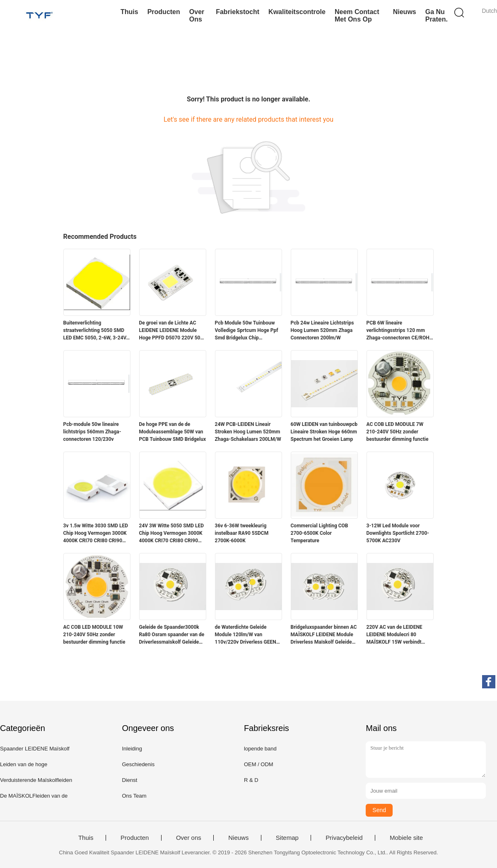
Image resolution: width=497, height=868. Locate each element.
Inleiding (132, 749)
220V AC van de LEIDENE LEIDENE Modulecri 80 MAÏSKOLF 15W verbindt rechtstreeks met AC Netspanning (394, 635)
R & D (251, 780)
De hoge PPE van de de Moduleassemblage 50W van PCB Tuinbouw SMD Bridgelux (173, 432)
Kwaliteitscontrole (297, 12)
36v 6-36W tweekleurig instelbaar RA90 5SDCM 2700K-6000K (242, 533)
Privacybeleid (344, 838)
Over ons (197, 16)
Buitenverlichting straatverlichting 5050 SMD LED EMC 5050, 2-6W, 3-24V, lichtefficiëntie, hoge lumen (95, 331)
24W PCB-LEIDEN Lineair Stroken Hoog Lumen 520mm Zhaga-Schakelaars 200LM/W (248, 432)
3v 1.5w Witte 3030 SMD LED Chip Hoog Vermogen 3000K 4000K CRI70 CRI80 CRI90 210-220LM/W (96, 534)
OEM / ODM (259, 764)
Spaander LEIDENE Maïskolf (35, 749)
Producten (164, 12)
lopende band (260, 749)
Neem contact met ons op (357, 16)
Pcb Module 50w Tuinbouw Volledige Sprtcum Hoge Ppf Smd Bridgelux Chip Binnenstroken (247, 331)
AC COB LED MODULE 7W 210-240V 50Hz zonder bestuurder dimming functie (398, 432)
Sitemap (287, 838)
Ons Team (134, 796)
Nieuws (405, 12)
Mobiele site (406, 838)
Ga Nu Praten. (437, 16)
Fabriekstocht (238, 12)
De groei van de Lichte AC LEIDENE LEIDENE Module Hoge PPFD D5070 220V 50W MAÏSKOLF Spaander (172, 331)
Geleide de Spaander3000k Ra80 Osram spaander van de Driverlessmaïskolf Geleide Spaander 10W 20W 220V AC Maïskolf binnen (172, 635)
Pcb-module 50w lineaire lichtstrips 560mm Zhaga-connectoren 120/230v (92, 432)
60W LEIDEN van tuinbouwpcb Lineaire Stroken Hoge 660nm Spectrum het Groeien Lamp (324, 432)
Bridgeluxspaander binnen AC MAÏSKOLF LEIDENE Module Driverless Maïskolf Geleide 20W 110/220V (324, 635)
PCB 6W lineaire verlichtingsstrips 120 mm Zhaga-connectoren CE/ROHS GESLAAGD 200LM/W (400, 331)
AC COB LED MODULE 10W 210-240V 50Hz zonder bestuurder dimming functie (94, 635)
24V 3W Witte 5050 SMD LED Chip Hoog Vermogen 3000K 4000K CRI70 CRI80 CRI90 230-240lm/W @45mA (171, 534)
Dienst (129, 780)
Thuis (129, 12)
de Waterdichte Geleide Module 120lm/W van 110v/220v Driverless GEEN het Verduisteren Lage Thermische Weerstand (246, 635)
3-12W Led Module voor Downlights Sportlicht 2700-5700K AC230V (398, 533)
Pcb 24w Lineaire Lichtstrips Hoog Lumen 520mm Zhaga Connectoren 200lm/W (322, 330)
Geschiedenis (138, 764)
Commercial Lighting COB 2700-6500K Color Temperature (320, 533)
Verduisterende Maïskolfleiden (36, 780)
